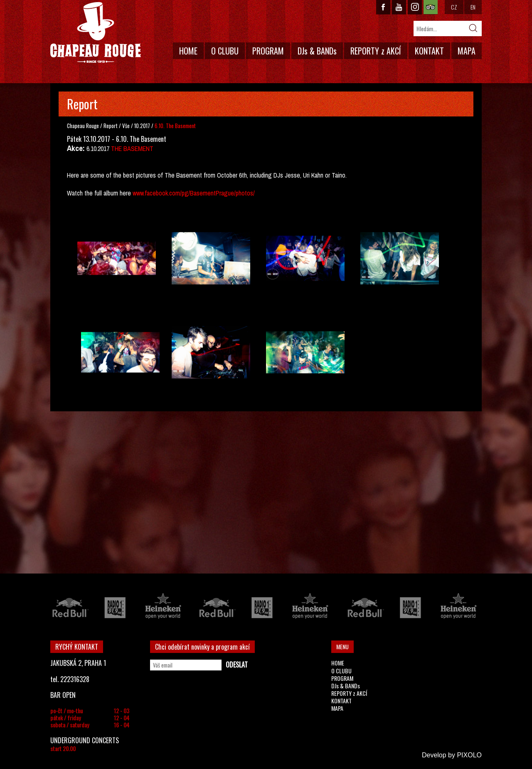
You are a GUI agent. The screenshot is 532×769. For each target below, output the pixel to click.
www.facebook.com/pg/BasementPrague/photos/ (194, 193)
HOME (188, 51)
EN (473, 7)
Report (111, 126)
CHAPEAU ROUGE (96, 33)
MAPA (467, 51)
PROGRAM (268, 51)
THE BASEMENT (132, 148)
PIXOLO (469, 755)
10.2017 (142, 126)
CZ (454, 7)
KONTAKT (429, 51)
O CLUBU (225, 51)
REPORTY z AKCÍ (376, 51)
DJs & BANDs (317, 51)
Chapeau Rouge (83, 126)
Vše (127, 126)
